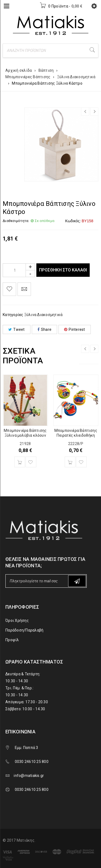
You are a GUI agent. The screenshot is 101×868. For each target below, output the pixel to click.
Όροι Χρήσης (17, 620)
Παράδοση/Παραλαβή (24, 630)
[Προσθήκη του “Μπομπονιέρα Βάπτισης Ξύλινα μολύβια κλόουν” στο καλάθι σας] (20, 462)
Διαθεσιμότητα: (16, 221)
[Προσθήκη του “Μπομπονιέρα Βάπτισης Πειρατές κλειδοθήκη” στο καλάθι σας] (70, 462)
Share (45, 329)
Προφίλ (12, 640)
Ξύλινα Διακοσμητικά (76, 77)
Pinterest (75, 329)
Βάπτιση (46, 70)
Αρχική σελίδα (19, 70)
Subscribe (77, 581)
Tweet (17, 329)
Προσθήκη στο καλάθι (63, 270)
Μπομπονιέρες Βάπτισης (28, 77)
